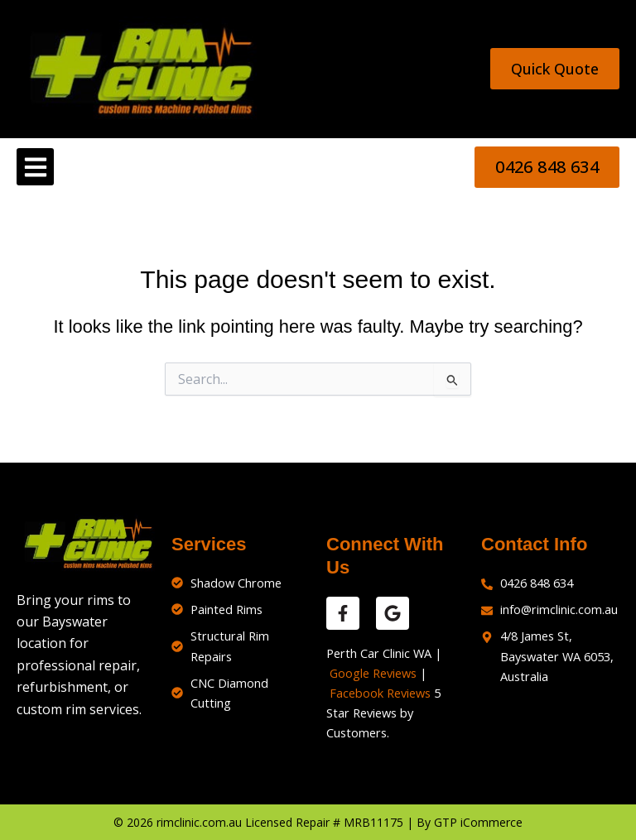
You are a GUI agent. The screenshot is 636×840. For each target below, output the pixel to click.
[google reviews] (393, 613)
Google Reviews (373, 673)
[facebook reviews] (343, 613)
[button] (35, 167)
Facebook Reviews (380, 693)
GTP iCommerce (478, 822)
